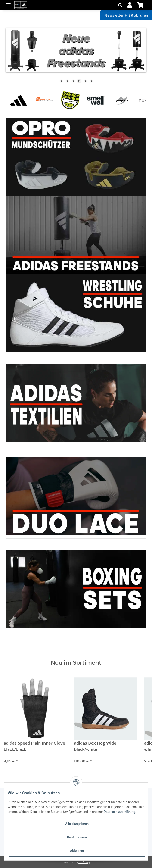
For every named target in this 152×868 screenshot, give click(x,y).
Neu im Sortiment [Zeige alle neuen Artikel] (76, 663)
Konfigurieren (77, 837)
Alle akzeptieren (77, 824)
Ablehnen (77, 851)
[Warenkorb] (140, 5)
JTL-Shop (84, 862)
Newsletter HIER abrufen (126, 15)
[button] (121, 5)
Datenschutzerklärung (119, 812)
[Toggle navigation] (8, 3)
